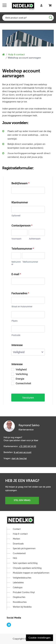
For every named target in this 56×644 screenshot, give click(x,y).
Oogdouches (19, 597)
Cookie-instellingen (39, 638)
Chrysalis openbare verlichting (27, 568)
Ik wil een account (23, 452)
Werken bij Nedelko (22, 607)
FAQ (15, 558)
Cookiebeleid (19, 553)
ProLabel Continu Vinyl (24, 592)
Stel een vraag (22, 500)
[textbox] (28, 18)
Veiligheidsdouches (22, 578)
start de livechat (19, 458)
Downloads (18, 544)
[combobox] (28, 18)
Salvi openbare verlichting (25, 563)
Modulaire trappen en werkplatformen (31, 573)
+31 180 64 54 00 (27, 446)
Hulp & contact (16, 54)
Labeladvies (18, 583)
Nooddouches (20, 602)
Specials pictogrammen (24, 549)
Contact (17, 529)
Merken (16, 539)
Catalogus (18, 587)
